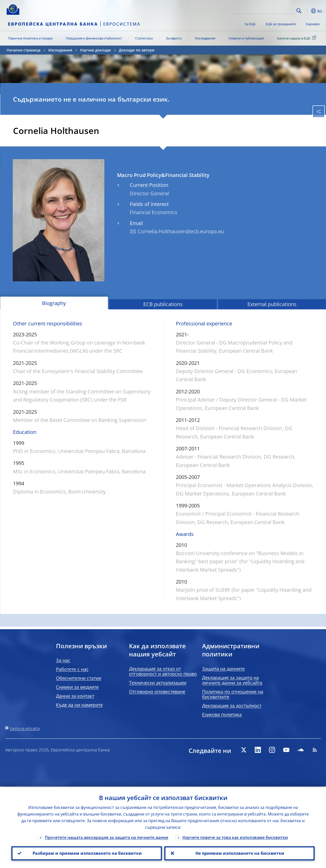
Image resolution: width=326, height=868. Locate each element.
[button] (307, 11)
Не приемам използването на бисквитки (239, 853)
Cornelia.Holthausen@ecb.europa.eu (181, 231)
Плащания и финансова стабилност (94, 38)
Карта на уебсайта (25, 728)
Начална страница (24, 50)
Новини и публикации (246, 38)
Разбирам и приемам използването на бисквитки (87, 853)
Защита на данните (223, 669)
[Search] (269, 10)
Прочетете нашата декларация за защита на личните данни (107, 837)
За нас (63, 660)
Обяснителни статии (79, 678)
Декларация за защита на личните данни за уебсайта (232, 680)
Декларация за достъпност (232, 706)
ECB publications (163, 304)
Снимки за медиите (77, 687)
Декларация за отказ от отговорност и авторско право (163, 671)
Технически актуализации (158, 683)
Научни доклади (96, 50)
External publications (272, 304)
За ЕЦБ (250, 24)
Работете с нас (72, 669)
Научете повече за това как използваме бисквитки (235, 837)
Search (299, 11)
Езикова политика (222, 714)
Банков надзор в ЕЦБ (297, 38)
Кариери (313, 24)
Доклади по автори (137, 50)
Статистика (144, 38)
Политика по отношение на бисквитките (233, 694)
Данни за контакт (75, 696)
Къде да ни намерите (79, 705)
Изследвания (205, 38)
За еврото (174, 38)
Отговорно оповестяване (157, 692)
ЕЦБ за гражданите (281, 24)
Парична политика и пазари (30, 38)
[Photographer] (100, 277)
